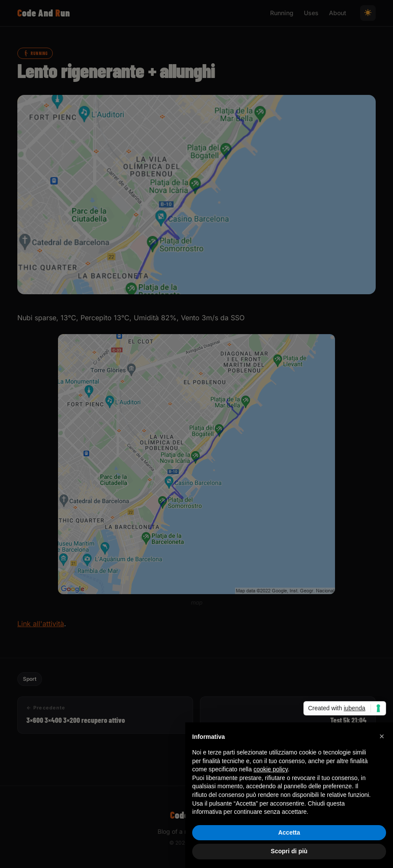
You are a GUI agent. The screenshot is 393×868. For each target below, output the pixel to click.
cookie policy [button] (271, 769)
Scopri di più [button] (289, 851)
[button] (382, 736)
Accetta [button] (289, 832)
